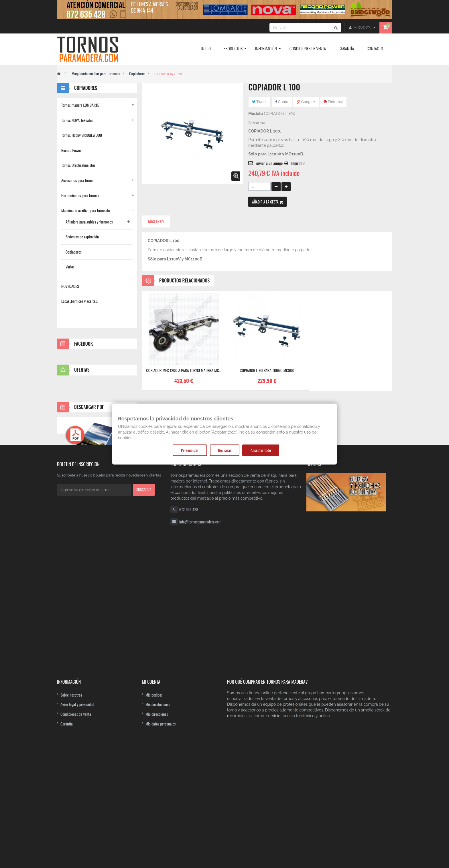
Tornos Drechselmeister (78, 165)
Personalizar (190, 450)
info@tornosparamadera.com (200, 753)
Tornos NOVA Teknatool (78, 120)
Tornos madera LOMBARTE (80, 105)
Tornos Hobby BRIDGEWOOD (82, 135)
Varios (70, 267)
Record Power (71, 150)
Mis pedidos (154, 795)
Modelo (256, 114)
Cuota (282, 102)
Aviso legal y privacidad (77, 805)
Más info (156, 221)
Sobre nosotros (71, 795)
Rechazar (225, 450)
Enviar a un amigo (269, 163)
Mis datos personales (161, 824)
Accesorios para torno (77, 180)
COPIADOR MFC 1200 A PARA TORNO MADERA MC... (184, 370)
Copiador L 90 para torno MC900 (267, 370)
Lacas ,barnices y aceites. (79, 301)
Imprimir (298, 163)
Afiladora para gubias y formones (89, 222)
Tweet (259, 102)
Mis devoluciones (158, 805)
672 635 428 (189, 740)
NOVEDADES (70, 286)
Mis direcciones (157, 815)
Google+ (306, 102)
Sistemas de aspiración (82, 237)
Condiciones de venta (76, 815)
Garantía (67, 824)
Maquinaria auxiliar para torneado (96, 73)
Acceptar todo (261, 450)
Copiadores (137, 73)
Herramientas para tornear (80, 195)
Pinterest (333, 102)
